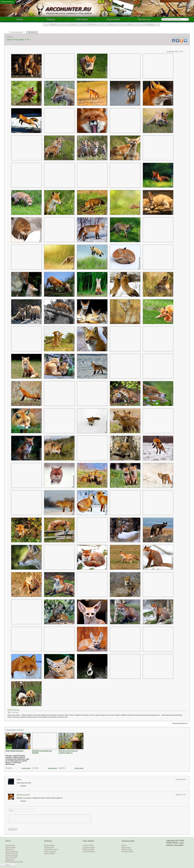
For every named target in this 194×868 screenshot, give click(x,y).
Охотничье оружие (12, 855)
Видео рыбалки (49, 845)
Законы (124, 845)
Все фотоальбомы (16, 32)
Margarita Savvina (13, 710)
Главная (9, 39)
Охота (20, 19)
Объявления (92, 24)
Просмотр (32, 32)
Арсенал (53, 24)
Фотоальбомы (150, 24)
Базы (73, 24)
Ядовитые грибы (88, 849)
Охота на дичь (10, 845)
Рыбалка (51, 19)
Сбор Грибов (82, 19)
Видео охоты (10, 849)
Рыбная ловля (49, 847)
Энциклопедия (113, 19)
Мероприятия (145, 19)
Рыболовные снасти (51, 849)
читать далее (26, 768)
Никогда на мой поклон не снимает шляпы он (68, 752)
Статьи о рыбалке (50, 851)
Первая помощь (127, 849)
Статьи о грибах (88, 845)
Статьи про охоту (11, 857)
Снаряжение (10, 860)
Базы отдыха (126, 847)
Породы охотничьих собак (14, 861)
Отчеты (111, 24)
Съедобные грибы (89, 847)
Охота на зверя (10, 847)
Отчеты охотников (11, 853)
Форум (130, 24)
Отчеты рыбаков (50, 853)
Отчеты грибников (89, 851)
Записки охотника (12, 851)
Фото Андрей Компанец (14, 751)
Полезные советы (127, 851)
